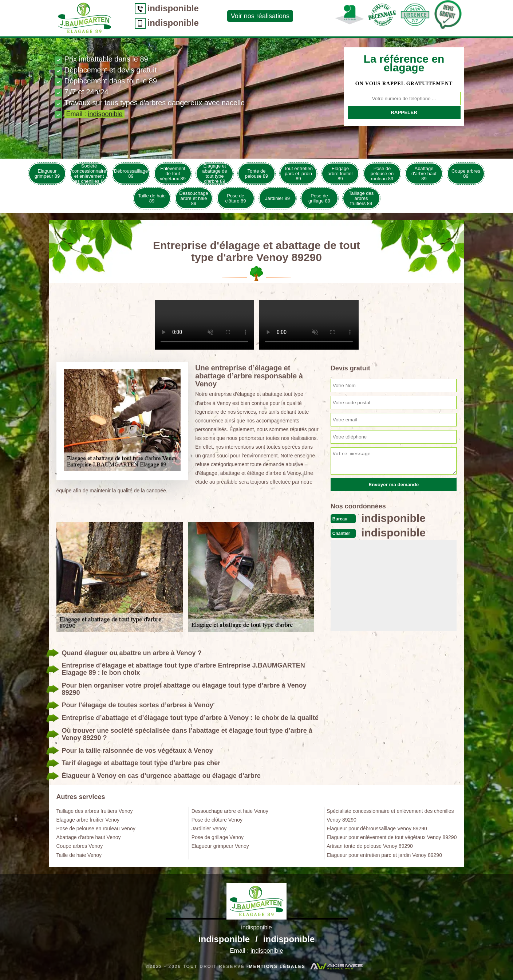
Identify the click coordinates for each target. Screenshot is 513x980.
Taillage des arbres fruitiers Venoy (95, 811)
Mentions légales (277, 967)
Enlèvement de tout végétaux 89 (173, 174)
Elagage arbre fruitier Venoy (88, 820)
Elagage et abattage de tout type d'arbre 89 (215, 174)
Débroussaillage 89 (131, 174)
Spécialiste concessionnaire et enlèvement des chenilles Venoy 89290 (390, 815)
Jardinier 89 (277, 198)
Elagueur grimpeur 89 (47, 174)
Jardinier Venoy (209, 829)
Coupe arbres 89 (466, 174)
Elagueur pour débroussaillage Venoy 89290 (377, 829)
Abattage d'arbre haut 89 (424, 174)
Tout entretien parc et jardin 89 (298, 174)
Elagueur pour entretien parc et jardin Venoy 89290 (384, 855)
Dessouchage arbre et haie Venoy (230, 811)
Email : (94, 114)
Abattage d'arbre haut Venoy (89, 837)
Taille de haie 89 (152, 198)
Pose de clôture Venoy (217, 820)
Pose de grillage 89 (319, 198)
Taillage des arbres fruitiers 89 (361, 198)
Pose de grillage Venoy (218, 837)
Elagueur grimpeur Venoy (220, 846)
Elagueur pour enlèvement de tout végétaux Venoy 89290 (392, 837)
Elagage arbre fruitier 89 (340, 174)
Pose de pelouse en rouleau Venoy (96, 829)
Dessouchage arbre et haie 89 (194, 198)
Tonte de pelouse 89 (257, 174)
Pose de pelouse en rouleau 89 (382, 174)
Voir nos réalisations (260, 16)
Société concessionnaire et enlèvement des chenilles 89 (89, 174)
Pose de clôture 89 (235, 198)
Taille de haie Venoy (79, 855)
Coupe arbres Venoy (80, 846)
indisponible (173, 8)
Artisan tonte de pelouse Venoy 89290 (370, 846)
